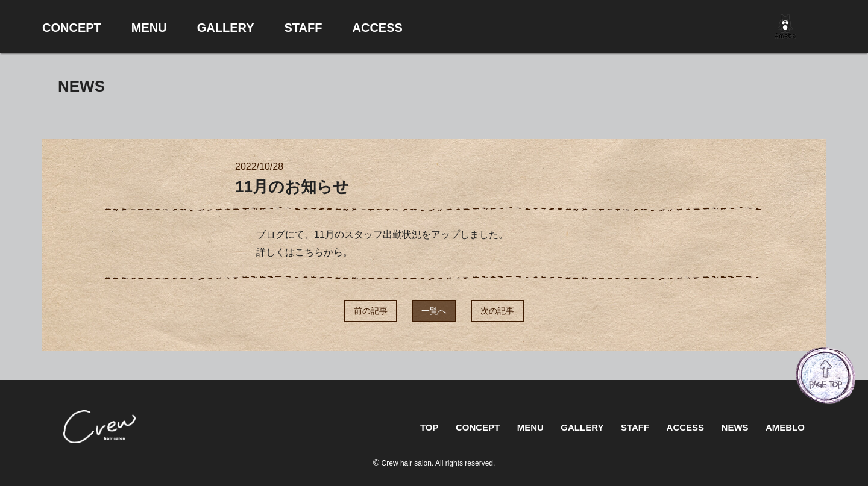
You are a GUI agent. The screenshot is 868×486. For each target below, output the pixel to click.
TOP (429, 427)
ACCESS (686, 427)
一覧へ (434, 311)
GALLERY (582, 427)
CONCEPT (478, 427)
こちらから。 (324, 252)
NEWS (735, 427)
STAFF (635, 427)
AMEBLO (785, 427)
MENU (530, 427)
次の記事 (497, 311)
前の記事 (371, 311)
